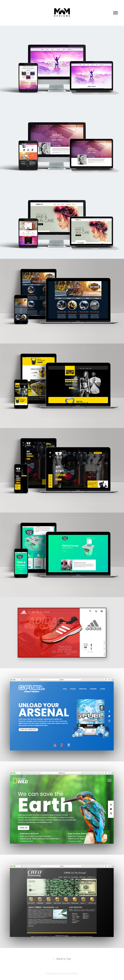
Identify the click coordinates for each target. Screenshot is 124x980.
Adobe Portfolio (69, 974)
